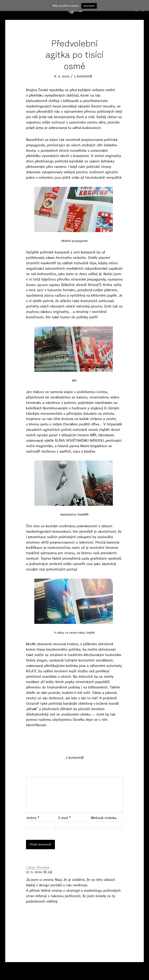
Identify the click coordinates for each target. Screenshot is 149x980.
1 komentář (83, 76)
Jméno (33, 818)
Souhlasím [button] (89, 6)
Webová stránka (104, 818)
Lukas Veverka (38, 867)
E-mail (65, 818)
